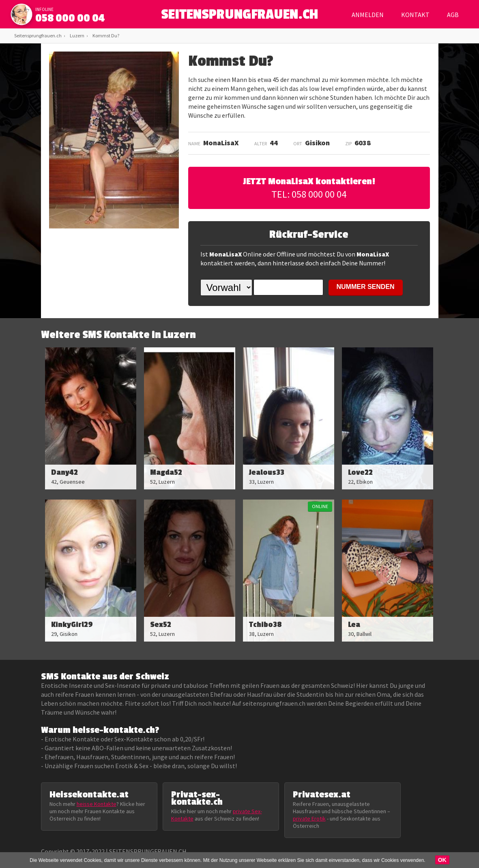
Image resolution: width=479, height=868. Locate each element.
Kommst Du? (106, 36)
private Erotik (309, 818)
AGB (453, 15)
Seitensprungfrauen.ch (38, 36)
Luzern (77, 36)
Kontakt (415, 15)
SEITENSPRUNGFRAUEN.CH (240, 16)
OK (442, 860)
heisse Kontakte (97, 804)
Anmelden (368, 15)
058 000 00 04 (70, 18)
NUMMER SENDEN (366, 287)
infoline (44, 9)
